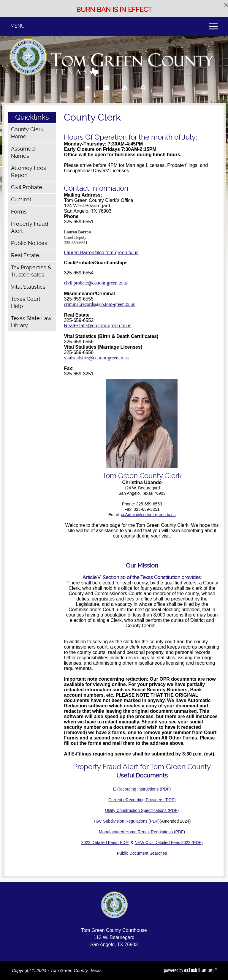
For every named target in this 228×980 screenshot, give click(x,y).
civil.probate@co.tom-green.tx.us (96, 283)
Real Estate (25, 255)
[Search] (143, 93)
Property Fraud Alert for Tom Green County (142, 767)
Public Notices (29, 243)
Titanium (199, 970)
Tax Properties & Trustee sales (31, 271)
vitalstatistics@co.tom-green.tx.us (96, 358)
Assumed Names (23, 152)
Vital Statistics (28, 287)
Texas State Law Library (31, 322)
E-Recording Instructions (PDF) (142, 789)
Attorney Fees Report (28, 172)
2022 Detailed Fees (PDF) (106, 843)
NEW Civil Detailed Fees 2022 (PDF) (169, 843)
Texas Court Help (26, 302)
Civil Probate (27, 187)
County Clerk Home (27, 133)
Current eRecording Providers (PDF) (142, 800)
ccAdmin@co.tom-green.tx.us (148, 515)
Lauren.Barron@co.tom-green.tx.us (101, 253)
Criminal (21, 199)
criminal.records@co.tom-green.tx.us (99, 304)
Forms (19, 212)
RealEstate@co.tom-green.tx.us (98, 326)
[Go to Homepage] (88, 93)
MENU (18, 26)
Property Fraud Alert (30, 227)
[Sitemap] (125, 93)
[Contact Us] (106, 93)
